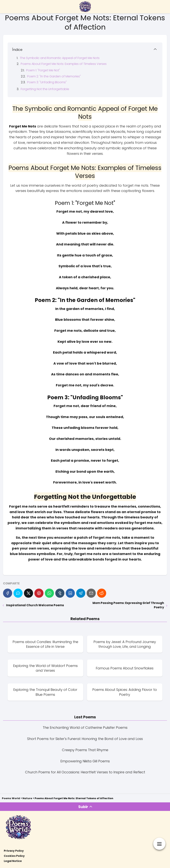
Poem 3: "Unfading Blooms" (47, 82)
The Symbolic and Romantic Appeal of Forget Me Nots (60, 58)
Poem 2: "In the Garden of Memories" (54, 76)
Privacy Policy (14, 851)
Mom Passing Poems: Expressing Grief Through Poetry (128, 605)
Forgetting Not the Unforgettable (45, 89)
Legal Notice (13, 861)
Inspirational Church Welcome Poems (35, 605)
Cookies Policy (14, 856)
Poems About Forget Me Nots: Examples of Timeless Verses (64, 64)
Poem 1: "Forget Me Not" (43, 70)
